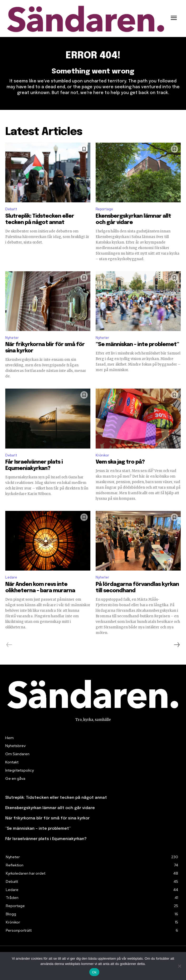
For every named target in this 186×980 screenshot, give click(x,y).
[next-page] (177, 645)
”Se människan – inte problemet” (137, 345)
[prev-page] (9, 645)
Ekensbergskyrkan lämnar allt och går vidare (50, 808)
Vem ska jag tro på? (120, 462)
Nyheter (12, 338)
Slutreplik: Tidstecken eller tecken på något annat (56, 798)
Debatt (11, 209)
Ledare (11, 577)
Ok (94, 972)
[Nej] (179, 966)
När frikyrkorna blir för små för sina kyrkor (47, 818)
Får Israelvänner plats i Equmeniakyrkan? (46, 839)
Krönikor (102, 455)
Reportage (104, 209)
